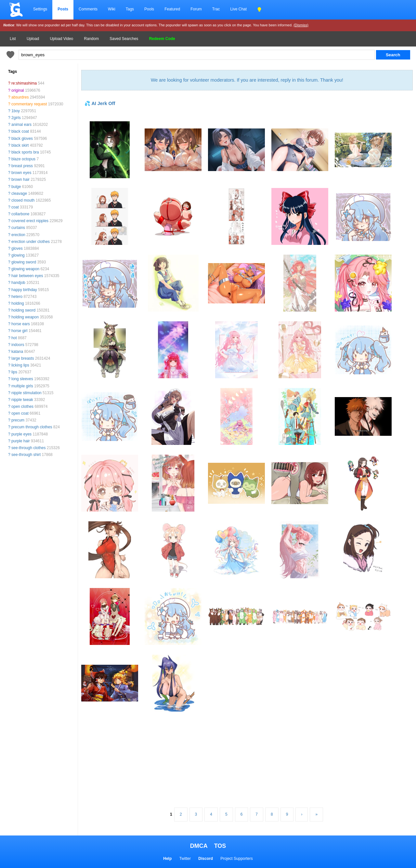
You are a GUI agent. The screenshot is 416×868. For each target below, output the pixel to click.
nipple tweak (22, 400)
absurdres (20, 97)
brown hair (20, 180)
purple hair (21, 441)
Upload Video (61, 39)
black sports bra (25, 152)
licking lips (20, 365)
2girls (16, 118)
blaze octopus (23, 159)
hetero (17, 297)
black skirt (20, 145)
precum (18, 420)
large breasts (23, 358)
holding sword (23, 310)
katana (17, 352)
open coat (20, 413)
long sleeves (22, 379)
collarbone (20, 214)
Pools (149, 9)
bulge (16, 187)
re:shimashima (24, 83)
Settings (40, 9)
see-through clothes (28, 448)
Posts (63, 9)
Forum (196, 9)
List (13, 39)
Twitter (185, 859)
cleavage (19, 194)
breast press (22, 166)
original (18, 90)
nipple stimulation (26, 393)
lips (14, 372)
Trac (216, 9)
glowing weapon (25, 269)
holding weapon (25, 317)
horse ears (21, 324)
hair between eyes (27, 276)
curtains (18, 228)
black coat (20, 131)
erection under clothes (31, 242)
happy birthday (24, 290)
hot (14, 338)
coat (15, 207)
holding (18, 303)
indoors (18, 345)
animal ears (21, 125)
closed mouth (23, 200)
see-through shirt (26, 455)
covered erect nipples (30, 221)
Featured (172, 9)
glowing (18, 255)
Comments (88, 9)
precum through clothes (32, 427)
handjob (18, 283)
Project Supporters (236, 859)
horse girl (19, 331)
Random (91, 39)
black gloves (22, 139)
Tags (130, 9)
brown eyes (21, 173)
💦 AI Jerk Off (100, 103)
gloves (17, 248)
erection (18, 235)
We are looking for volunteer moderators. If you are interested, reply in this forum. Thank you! (247, 80)
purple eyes (21, 434)
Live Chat (238, 9)
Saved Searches (124, 39)
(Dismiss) (301, 25)
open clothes (22, 407)
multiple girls (22, 386)
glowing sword (24, 262)
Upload (33, 39)
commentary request (29, 104)
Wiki (112, 9)
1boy (16, 111)
